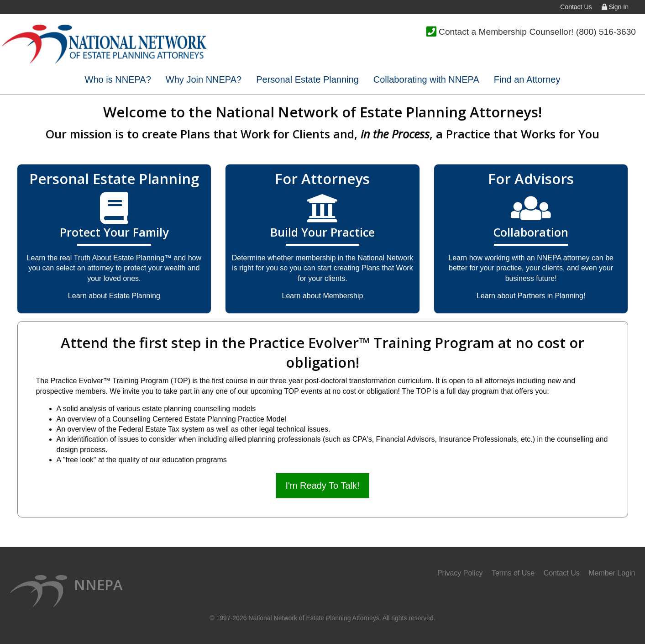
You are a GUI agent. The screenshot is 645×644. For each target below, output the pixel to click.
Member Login (612, 573)
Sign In (615, 7)
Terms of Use (513, 573)
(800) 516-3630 (606, 32)
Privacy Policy (460, 573)
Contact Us (576, 7)
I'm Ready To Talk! (322, 486)
